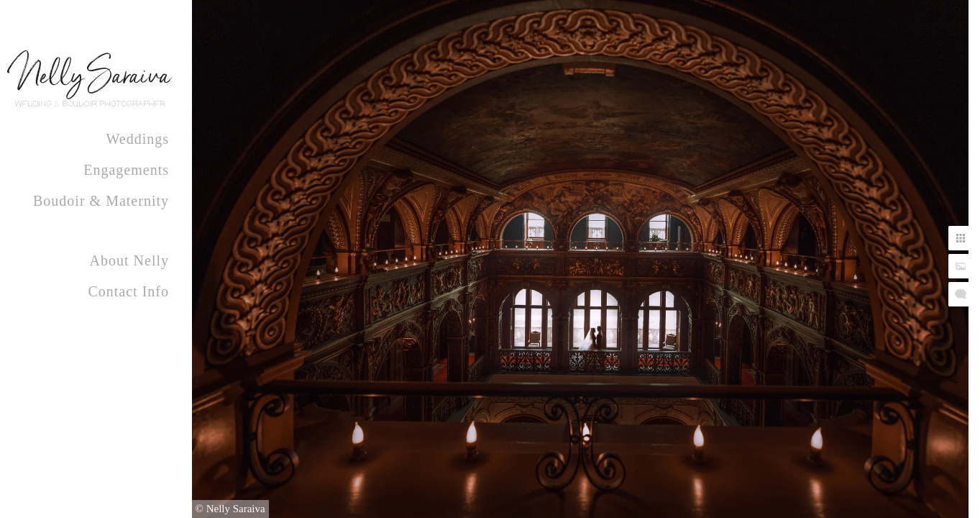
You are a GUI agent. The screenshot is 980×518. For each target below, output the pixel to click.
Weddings (138, 139)
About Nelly (129, 260)
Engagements (126, 170)
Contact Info (128, 291)
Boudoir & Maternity (101, 201)
